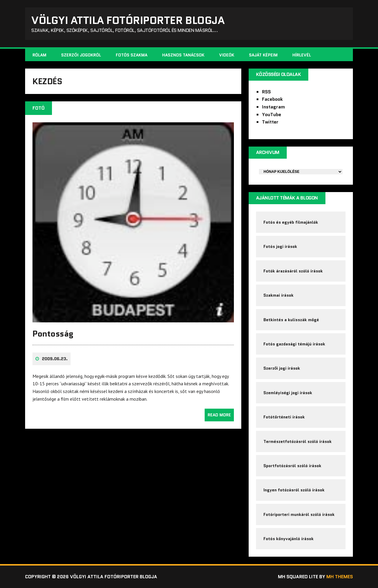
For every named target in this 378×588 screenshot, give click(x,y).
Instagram (273, 107)
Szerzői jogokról (81, 55)
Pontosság (53, 334)
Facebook (272, 99)
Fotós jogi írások (280, 246)
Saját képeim (263, 55)
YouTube (272, 114)
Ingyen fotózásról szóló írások (294, 490)
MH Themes (340, 577)
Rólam (39, 55)
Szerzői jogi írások (282, 368)
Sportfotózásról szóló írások (292, 466)
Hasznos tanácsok (183, 55)
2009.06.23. (55, 359)
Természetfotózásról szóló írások (298, 441)
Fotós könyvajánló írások (289, 539)
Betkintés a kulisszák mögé (291, 320)
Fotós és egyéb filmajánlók (291, 222)
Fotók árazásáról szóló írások (293, 271)
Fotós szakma (132, 55)
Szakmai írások (278, 295)
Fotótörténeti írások (284, 417)
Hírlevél (302, 55)
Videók (227, 55)
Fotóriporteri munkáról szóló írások (299, 514)
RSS (266, 92)
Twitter (270, 122)
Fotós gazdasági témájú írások (294, 344)
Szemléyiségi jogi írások (288, 393)
